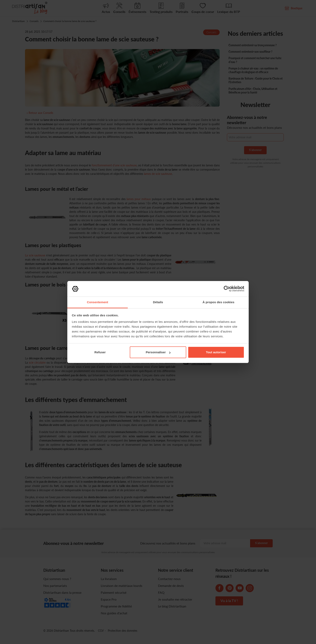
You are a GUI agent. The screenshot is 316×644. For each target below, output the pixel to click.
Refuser (100, 352)
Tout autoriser (216, 352)
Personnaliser (158, 352)
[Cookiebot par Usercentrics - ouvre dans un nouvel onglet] (227, 289)
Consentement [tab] (97, 302)
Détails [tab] (158, 302)
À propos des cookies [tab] (218, 302)
